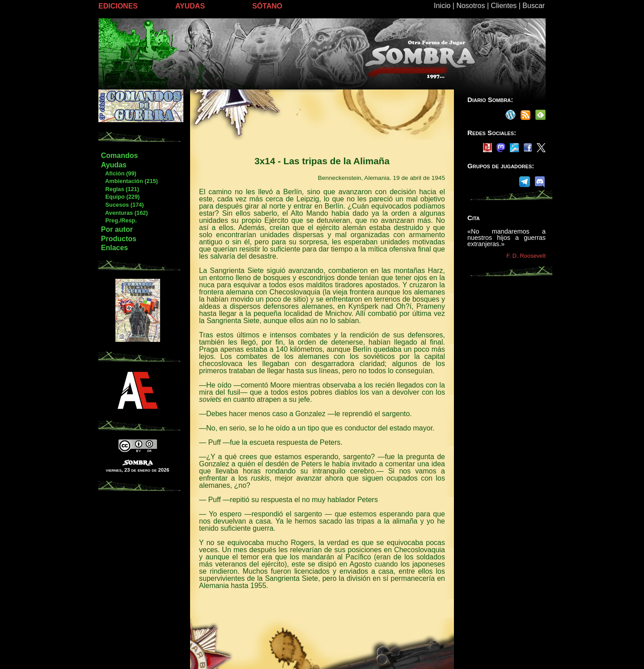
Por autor (117, 229)
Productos (119, 239)
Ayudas (114, 165)
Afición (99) (119, 173)
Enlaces (114, 248)
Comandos (120, 156)
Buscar (534, 6)
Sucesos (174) (122, 205)
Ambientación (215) (129, 181)
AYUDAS (190, 6)
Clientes (504, 6)
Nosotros (470, 6)
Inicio (442, 6)
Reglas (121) (120, 189)
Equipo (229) (120, 197)
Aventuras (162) (124, 213)
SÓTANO (267, 6)
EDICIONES (118, 6)
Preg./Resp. (119, 220)
